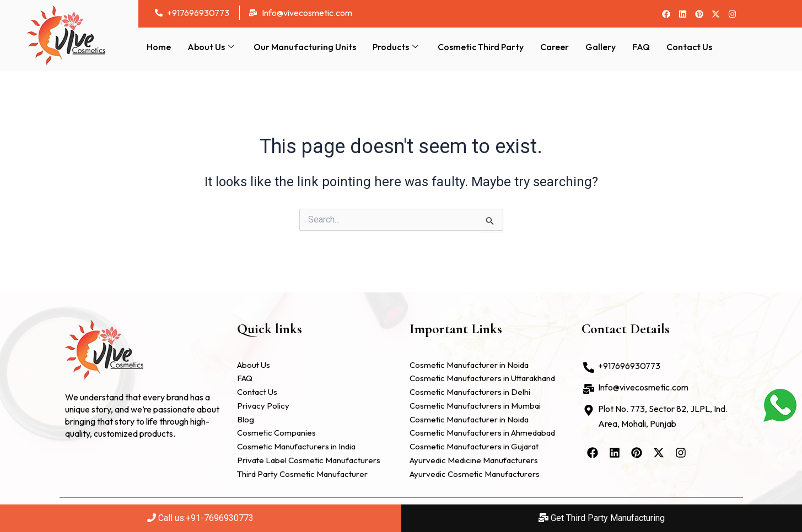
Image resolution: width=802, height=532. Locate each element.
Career (555, 47)
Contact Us (689, 47)
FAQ (641, 47)
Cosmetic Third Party (481, 47)
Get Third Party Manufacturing (602, 518)
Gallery (601, 47)
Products (397, 47)
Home (159, 47)
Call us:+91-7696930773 (200, 518)
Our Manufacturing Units (305, 47)
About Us (212, 47)
